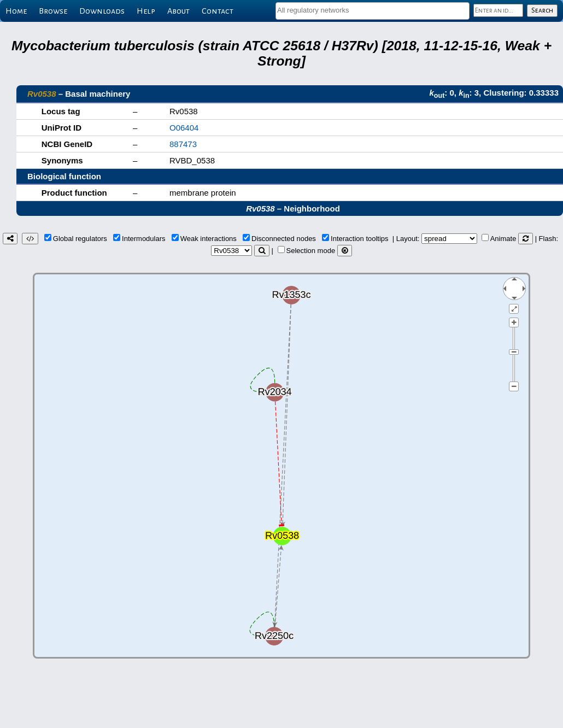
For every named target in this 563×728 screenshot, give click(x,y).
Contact (218, 11)
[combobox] (373, 11)
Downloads (102, 11)
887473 (183, 144)
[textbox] (373, 10)
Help (146, 11)
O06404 (184, 128)
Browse (53, 11)
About (178, 11)
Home (16, 11)
